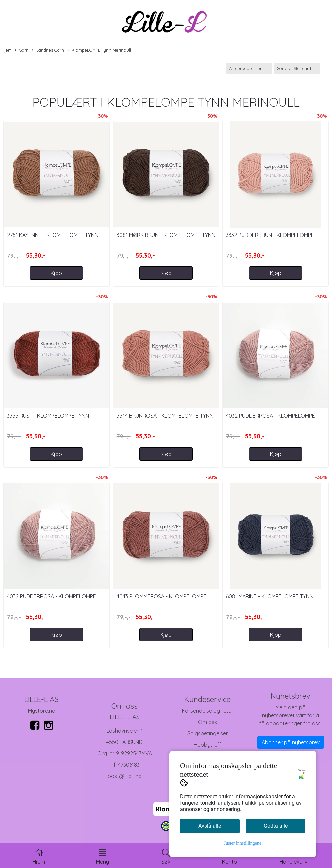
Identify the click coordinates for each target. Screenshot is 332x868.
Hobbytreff (207, 745)
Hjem (7, 50)
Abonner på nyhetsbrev (291, 742)
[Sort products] (297, 68)
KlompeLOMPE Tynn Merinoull (99, 50)
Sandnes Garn (48, 50)
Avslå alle (210, 826)
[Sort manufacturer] (249, 68)
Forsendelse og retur (208, 711)
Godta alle (276, 826)
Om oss (207, 722)
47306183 (129, 765)
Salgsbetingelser (208, 733)
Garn (22, 50)
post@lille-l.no (125, 776)
